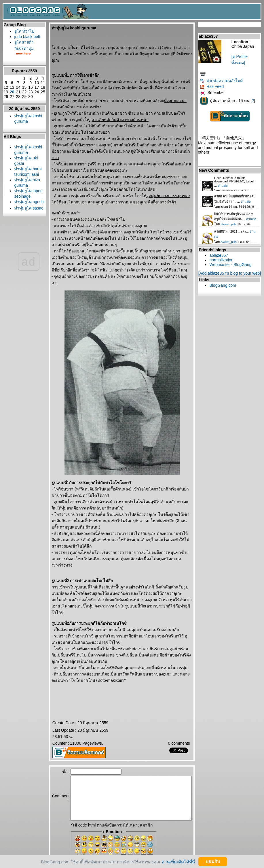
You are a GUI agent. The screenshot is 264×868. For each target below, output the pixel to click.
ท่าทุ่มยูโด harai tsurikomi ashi (22, 206)
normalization (223, 260)
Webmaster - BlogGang (232, 265)
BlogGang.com (224, 285)
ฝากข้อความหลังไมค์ (223, 81)
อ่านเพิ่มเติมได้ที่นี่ (178, 862)
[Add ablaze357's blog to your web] (231, 273)
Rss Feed (213, 86)
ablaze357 (220, 255)
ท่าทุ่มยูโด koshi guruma (22, 141)
